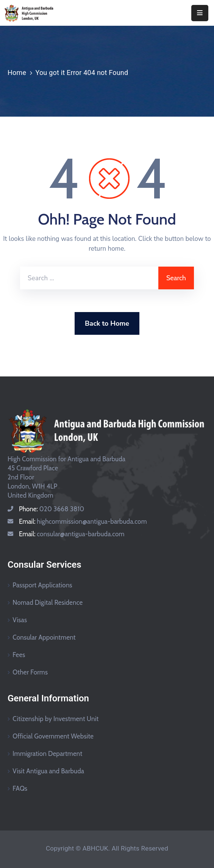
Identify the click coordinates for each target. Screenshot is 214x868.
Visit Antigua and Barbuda (48, 771)
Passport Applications (42, 585)
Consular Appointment (44, 637)
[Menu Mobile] (200, 13)
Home (17, 73)
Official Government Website (53, 736)
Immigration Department (47, 754)
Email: (83, 521)
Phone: (52, 509)
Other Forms (30, 672)
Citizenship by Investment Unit (55, 719)
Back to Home (107, 323)
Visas (20, 620)
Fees (19, 655)
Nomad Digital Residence (48, 603)
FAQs (20, 788)
